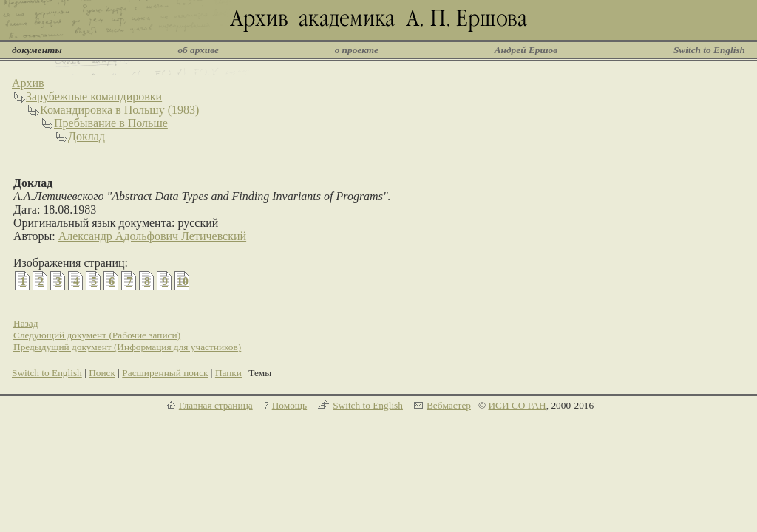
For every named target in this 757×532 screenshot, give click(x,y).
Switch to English (709, 50)
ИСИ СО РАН (517, 405)
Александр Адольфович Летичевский (152, 236)
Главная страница (216, 405)
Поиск (102, 373)
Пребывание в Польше (111, 123)
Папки (228, 373)
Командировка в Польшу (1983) (119, 110)
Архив (28, 83)
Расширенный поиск (165, 373)
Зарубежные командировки (94, 96)
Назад (26, 323)
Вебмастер (449, 405)
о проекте (357, 50)
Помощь (289, 405)
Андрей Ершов (526, 50)
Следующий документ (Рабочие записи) (97, 335)
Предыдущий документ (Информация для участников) (127, 347)
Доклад (86, 136)
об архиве (198, 50)
